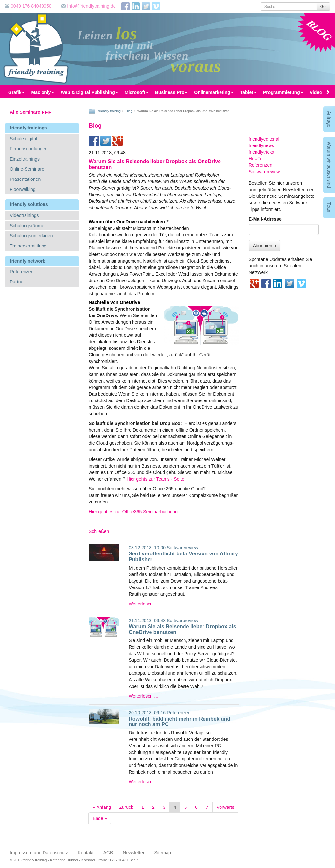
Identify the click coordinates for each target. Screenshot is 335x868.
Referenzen (22, 272)
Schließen (99, 531)
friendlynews (261, 145)
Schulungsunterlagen (31, 236)
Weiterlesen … (144, 604)
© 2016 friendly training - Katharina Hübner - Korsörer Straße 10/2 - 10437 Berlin (74, 860)
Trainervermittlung (28, 246)
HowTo (256, 159)
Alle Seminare (31, 112)
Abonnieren (265, 246)
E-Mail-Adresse (265, 219)
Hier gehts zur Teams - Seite (155, 479)
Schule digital (23, 139)
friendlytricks (261, 152)
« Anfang (102, 807)
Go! (323, 7)
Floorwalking (23, 189)
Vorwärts (225, 807)
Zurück (126, 807)
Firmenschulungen (29, 149)
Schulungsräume (27, 226)
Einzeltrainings (25, 159)
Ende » (100, 818)
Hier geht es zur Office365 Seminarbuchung (133, 512)
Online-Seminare (27, 169)
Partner (17, 282)
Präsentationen (25, 179)
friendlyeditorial (264, 139)
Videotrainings (24, 215)
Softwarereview (183, 548)
